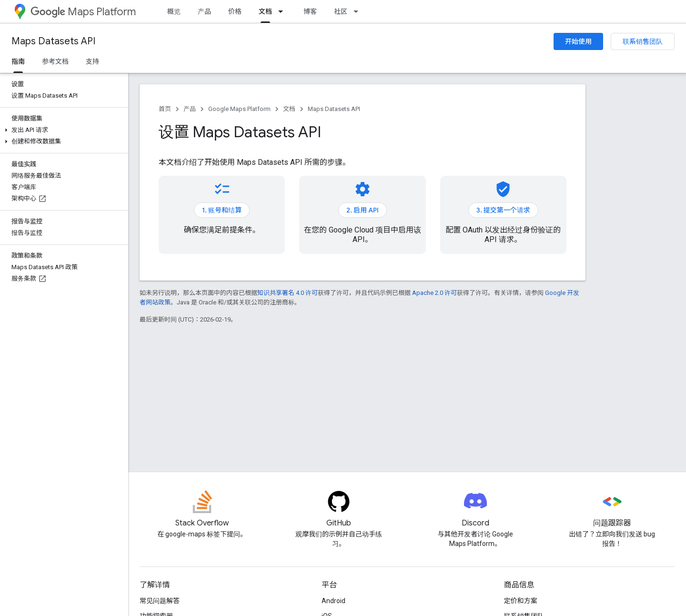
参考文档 (55, 61)
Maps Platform (83, 12)
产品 (204, 11)
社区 (341, 11)
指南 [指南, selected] (18, 61)
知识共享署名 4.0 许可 (288, 293)
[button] (62, 130)
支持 (92, 61)
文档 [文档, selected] (265, 11)
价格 (235, 11)
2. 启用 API (363, 210)
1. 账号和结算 (222, 210)
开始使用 (578, 41)
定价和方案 (521, 601)
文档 (289, 109)
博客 (310, 11)
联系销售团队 (643, 41)
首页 (165, 109)
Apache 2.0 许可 (434, 293)
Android (333, 601)
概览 (174, 11)
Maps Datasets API (53, 41)
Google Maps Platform (239, 109)
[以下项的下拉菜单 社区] (359, 11)
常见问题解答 (160, 601)
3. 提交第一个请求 (503, 210)
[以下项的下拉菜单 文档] (283, 11)
